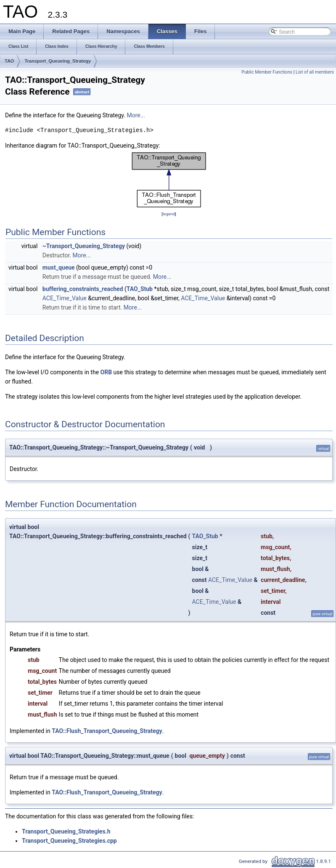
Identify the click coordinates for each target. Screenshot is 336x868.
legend (169, 214)
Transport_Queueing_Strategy (58, 61)
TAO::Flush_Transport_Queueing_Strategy (107, 731)
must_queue (59, 267)
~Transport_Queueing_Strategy (84, 246)
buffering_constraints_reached (83, 289)
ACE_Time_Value (65, 298)
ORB (106, 372)
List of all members (315, 72)
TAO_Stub (140, 289)
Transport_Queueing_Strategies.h (66, 831)
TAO (9, 61)
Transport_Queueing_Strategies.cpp (69, 841)
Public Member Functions (267, 72)
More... (136, 115)
